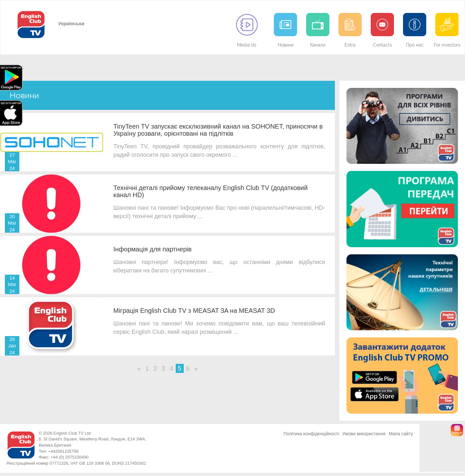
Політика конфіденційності (311, 434)
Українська (71, 23)
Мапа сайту (401, 434)
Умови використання (364, 434)
